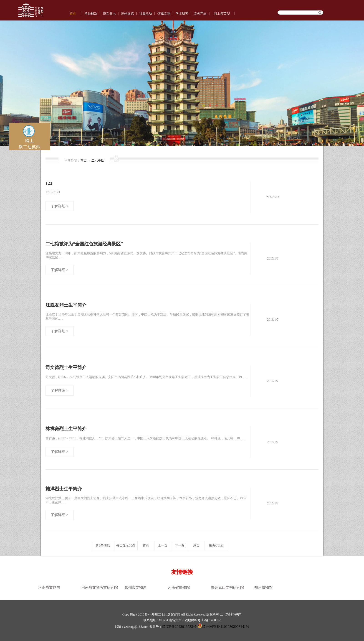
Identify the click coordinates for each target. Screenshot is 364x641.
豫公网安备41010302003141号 (223, 627)
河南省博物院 (179, 587)
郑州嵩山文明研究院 (227, 587)
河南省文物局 (49, 587)
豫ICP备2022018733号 (179, 627)
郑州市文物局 (136, 587)
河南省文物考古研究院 (100, 587)
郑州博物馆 (263, 587)
